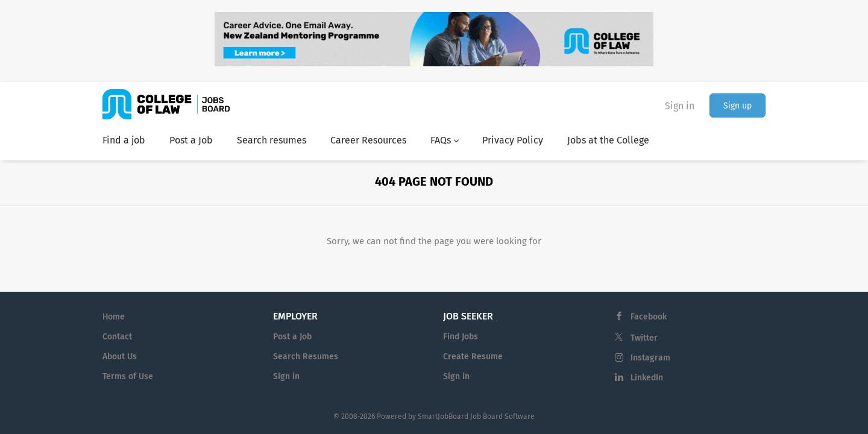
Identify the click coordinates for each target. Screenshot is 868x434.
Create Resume (473, 357)
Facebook (649, 317)
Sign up (737, 106)
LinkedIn (647, 378)
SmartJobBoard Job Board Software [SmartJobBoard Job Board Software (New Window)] (476, 417)
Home (114, 317)
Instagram (650, 358)
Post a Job (292, 337)
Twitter (644, 338)
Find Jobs (461, 337)
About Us (120, 357)
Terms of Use (128, 376)
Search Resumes (306, 357)
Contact (117, 337)
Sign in (680, 106)
